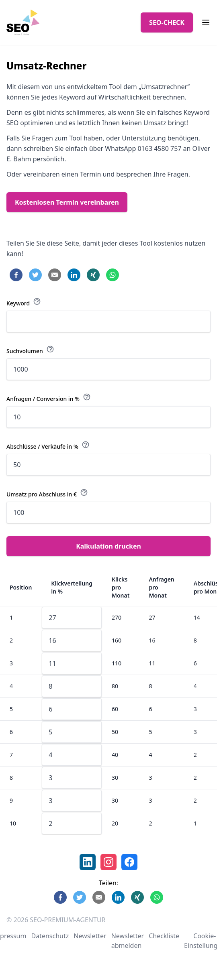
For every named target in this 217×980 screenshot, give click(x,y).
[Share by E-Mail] (55, 275)
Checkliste (164, 936)
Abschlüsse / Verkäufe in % (48, 445)
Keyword (24, 302)
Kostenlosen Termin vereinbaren (67, 202)
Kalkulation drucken (108, 546)
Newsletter (90, 936)
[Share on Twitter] (35, 275)
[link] (88, 862)
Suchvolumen (30, 350)
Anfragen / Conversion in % (49, 398)
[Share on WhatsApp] (113, 275)
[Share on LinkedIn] (74, 275)
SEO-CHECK (167, 22)
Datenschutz (50, 936)
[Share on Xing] (93, 275)
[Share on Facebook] (16, 275)
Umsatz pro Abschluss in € (47, 493)
